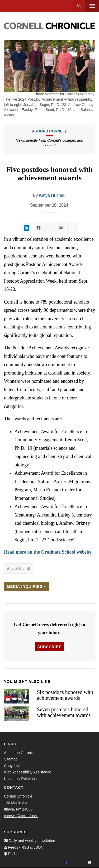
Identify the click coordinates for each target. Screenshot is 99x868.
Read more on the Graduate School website (48, 552)
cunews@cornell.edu (21, 816)
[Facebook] (67, 863)
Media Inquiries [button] (26, 586)
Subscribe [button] (49, 647)
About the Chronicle (20, 753)
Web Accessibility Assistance (28, 772)
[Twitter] (78, 863)
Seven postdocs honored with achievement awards (64, 712)
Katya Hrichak (52, 195)
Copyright (12, 766)
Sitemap (11, 759)
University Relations (20, 779)
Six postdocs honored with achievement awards (65, 695)
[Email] (90, 863)
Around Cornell (49, 131)
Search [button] (79, 6)
